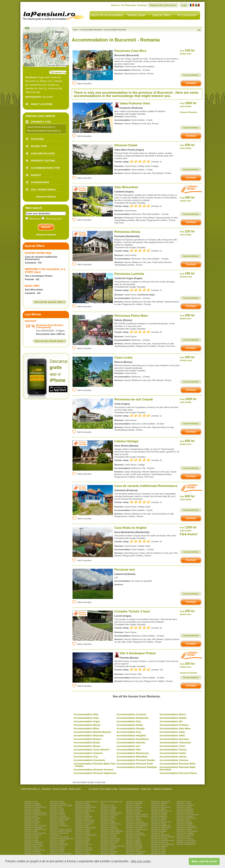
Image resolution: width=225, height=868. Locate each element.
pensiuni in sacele (184, 807)
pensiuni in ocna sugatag (136, 826)
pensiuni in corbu (133, 813)
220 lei (187, 233)
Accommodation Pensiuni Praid (135, 764)
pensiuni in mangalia (185, 816)
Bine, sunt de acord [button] (204, 861)
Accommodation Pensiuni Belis (177, 764)
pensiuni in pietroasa (109, 852)
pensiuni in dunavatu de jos (137, 824)
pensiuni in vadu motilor (110, 833)
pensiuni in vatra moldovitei (112, 831)
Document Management (129, 789)
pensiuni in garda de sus (35, 850)
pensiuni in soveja (159, 852)
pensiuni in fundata (32, 852)
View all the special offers (50, 302)
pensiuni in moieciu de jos (35, 807)
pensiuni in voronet (58, 815)
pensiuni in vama (32, 824)
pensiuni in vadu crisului (161, 828)
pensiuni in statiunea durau (137, 816)
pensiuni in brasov (108, 853)
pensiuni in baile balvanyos (137, 815)
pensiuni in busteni (58, 840)
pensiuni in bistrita (83, 839)
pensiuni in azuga (133, 839)
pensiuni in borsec (108, 811)
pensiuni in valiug (158, 824)
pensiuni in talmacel (185, 811)
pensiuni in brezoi (184, 802)
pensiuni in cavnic (133, 850)
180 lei (187, 275)
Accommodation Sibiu (172, 735)
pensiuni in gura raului (34, 846)
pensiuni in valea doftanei (86, 828)
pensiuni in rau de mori (85, 822)
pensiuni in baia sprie (84, 850)
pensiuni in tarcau (108, 844)
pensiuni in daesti (133, 840)
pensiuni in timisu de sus (161, 811)
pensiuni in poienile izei (85, 820)
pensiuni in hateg (82, 803)
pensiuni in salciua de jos (111, 824)
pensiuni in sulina (82, 831)
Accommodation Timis (172, 746)
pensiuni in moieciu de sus (35, 829)
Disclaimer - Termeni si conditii (55, 789)
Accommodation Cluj (86, 757)
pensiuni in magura (109, 807)
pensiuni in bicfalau (159, 813)
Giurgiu (51, 85)
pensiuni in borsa (57, 848)
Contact (191, 83)
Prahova (53, 88)
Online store (146, 789)
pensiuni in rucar (82, 852)
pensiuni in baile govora (161, 822)
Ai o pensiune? (187, 15)
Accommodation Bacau (87, 725)
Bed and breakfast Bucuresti (42, 131)
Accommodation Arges (87, 721)
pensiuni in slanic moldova (61, 831)
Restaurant (34, 219)
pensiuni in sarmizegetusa (61, 853)
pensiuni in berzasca (160, 842)
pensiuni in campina (185, 839)
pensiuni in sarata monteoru (87, 802)
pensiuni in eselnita (58, 803)
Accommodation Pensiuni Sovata (136, 760)
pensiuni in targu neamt (110, 839)
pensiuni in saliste (83, 815)
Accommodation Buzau (87, 746)
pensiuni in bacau (159, 805)
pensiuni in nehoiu (184, 803)
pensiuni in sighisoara (33, 828)
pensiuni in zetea (133, 831)
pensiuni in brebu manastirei (163, 837)
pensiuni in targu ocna (110, 829)
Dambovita (35, 85)
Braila (54, 77)
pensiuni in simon (133, 805)
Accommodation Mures (173, 714)
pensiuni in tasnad (57, 850)
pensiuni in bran (31, 802)
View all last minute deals (50, 341)
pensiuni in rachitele (109, 848)
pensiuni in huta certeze (136, 852)
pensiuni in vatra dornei (161, 807)
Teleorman (31, 92)
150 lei (187, 52)
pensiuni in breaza (32, 848)
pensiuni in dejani (108, 816)
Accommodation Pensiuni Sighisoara (95, 773)
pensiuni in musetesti (185, 835)
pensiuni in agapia (57, 813)
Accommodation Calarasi (88, 753)
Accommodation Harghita (131, 735)
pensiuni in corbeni (58, 824)
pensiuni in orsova (57, 846)
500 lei (187, 146)
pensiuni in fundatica (185, 833)
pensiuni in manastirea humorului (59, 827)
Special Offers (161, 15)
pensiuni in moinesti (109, 835)
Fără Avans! (189, 534)
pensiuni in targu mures (85, 811)
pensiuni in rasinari (108, 809)
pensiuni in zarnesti (33, 818)
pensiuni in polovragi (84, 816)
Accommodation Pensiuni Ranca (178, 773)
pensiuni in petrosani (33, 844)
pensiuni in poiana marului (61, 829)
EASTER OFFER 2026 (38, 253)
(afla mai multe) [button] (141, 861)
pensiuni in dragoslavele (187, 828)
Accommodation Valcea (173, 757)
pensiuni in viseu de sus (187, 818)
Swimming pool (52, 219)
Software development (163, 789)
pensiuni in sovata (32, 803)
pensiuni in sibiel (57, 802)
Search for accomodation (107, 15)
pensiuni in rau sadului (186, 842)
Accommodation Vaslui (173, 753)
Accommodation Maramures (133, 753)
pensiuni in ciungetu (134, 811)
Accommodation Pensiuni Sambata (137, 767)
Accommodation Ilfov (129, 750)
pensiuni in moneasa (109, 842)
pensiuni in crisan (32, 837)
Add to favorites (82, 83)
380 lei (187, 199)
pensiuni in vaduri (159, 809)
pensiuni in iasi (56, 807)
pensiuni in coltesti (134, 820)
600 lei (187, 498)
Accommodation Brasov (88, 739)
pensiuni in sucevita (83, 848)
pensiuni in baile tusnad (60, 818)
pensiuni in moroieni (33, 853)
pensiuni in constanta (185, 805)
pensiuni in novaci (108, 826)
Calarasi (58, 81)
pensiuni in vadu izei (33, 835)
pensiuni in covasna (58, 816)
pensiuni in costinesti (135, 853)
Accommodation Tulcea (173, 750)
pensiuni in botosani (83, 844)
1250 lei (188, 529)
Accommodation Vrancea (174, 760)
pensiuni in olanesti (185, 824)
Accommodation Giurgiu (131, 728)
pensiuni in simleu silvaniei (188, 815)
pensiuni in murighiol (84, 824)
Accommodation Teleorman (175, 743)
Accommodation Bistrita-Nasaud (92, 732)
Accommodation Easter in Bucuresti (89, 782)
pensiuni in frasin (57, 852)
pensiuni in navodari (134, 848)
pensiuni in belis (31, 816)
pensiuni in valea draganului (61, 839)
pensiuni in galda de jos (186, 844)
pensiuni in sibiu (31, 831)
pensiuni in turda (133, 837)
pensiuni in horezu (83, 833)
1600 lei (188, 104)
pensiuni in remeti (57, 842)
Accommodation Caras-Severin (91, 750)
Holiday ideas (136, 15)
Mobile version (74, 789)
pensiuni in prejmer (159, 818)
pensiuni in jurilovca (134, 844)
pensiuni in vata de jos (186, 826)
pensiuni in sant (82, 842)
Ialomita (30, 88)
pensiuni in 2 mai (108, 805)
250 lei (187, 665)
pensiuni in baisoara (134, 807)
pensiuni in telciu (184, 820)
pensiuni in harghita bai (161, 826)
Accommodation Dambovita (132, 718)
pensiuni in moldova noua (111, 813)
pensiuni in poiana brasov (86, 807)
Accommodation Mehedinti (132, 757)
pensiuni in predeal (32, 822)
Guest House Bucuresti (39, 127)
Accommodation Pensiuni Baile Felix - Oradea (95, 765)
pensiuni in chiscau (83, 853)
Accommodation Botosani (89, 735)
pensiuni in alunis (184, 837)
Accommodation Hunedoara (133, 739)
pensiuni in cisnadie (159, 839)
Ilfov (41, 88)
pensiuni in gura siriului (110, 840)
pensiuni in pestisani (134, 828)
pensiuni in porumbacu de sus (111, 803)
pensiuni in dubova (83, 809)
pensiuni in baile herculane (36, 813)
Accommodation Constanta (89, 760)
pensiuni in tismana (134, 846)
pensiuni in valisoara (185, 813)
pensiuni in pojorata (134, 803)
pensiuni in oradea (108, 822)
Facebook (142, 5)
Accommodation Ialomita (131, 743)
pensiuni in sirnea (159, 848)
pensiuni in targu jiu (159, 816)
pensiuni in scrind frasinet (187, 831)
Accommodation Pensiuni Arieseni (93, 770)
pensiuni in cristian (184, 829)
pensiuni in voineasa (109, 828)
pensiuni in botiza (57, 822)
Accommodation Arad (86, 718)
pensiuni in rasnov (32, 809)
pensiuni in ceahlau (159, 829)
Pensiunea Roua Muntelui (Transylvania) (50, 326)
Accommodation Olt (171, 721)
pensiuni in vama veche (136, 835)
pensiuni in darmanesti (161, 835)
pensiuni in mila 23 (83, 818)
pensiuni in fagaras (134, 842)
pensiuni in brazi (82, 826)
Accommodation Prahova (174, 725)
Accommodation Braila (87, 743)
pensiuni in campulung (34, 842)
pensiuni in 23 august (135, 833)
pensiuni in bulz (158, 833)
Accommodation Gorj (129, 732)
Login (184, 5)
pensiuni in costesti (159, 815)
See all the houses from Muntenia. (137, 696)
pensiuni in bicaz (108, 820)
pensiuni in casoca (108, 818)
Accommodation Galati (130, 725)
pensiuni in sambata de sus (36, 815)
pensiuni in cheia (57, 809)
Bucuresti (30, 81)
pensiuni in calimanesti (161, 802)
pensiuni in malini (158, 850)
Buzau (44, 81)
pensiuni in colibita (83, 829)
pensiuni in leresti (82, 840)
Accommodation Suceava (174, 739)
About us (115, 5)
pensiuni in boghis (159, 831)
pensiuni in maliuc (159, 820)
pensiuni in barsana (159, 803)
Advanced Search (46, 197)
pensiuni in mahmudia (59, 844)
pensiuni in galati (133, 809)
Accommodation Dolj (129, 721)
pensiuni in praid (31, 820)
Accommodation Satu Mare (175, 728)
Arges (41, 77)
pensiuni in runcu (82, 837)
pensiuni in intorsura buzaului (113, 846)
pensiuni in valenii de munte (163, 840)
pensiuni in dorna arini (59, 820)
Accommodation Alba (86, 714)
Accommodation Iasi (128, 746)
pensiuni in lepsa (82, 813)
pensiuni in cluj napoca (59, 837)
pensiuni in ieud (82, 846)
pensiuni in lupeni (158, 853)
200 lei (187, 317)
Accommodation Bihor (87, 728)
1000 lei (188, 400)
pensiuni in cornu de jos (186, 840)
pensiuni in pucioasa (185, 809)
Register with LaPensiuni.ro (163, 5)
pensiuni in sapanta (83, 805)
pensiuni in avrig (57, 811)
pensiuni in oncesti (184, 822)
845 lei (187, 442)
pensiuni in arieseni (33, 811)
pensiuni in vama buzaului (137, 829)
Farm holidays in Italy (108, 789)
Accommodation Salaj (172, 732)
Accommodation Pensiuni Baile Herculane (177, 768)
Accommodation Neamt (173, 718)
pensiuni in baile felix (33, 805)
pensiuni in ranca (32, 839)
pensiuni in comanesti (110, 815)
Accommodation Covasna (131, 714)
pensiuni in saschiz (108, 837)
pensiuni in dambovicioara (86, 835)
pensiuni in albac (32, 840)
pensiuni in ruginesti (159, 846)
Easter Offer (32, 286)
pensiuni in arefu (107, 850)
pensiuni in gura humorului (35, 826)
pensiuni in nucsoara (135, 802)
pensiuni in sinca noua (135, 822)
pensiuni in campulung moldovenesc (59, 834)
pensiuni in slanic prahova (35, 833)
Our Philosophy (129, 5)
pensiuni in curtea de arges (61, 805)
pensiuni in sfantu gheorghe (163, 844)
